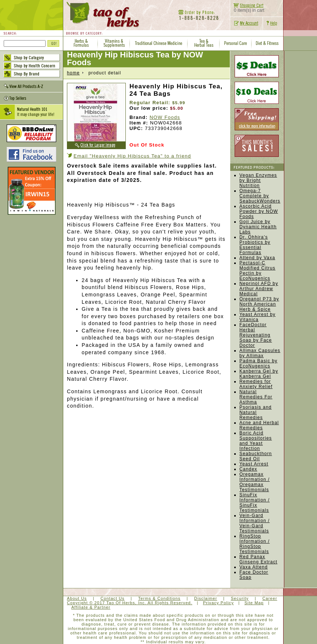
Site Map (254, 603)
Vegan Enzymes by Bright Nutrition (258, 180)
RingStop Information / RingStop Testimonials (254, 544)
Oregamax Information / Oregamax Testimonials (254, 482)
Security (240, 598)
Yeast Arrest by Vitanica (257, 317)
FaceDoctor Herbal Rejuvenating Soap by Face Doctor (256, 335)
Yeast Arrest (254, 464)
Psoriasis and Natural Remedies (256, 412)
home (73, 73)
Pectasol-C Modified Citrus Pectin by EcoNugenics (257, 271)
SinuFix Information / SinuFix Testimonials (254, 503)
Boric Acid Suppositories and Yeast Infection (256, 441)
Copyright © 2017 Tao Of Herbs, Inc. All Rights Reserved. (130, 603)
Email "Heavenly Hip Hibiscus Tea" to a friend (132, 156)
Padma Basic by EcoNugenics (259, 363)
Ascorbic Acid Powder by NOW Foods (259, 211)
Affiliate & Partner (91, 607)
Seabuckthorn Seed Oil (256, 456)
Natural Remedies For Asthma (256, 397)
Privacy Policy (218, 603)
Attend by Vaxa (257, 258)
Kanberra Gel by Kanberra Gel (259, 374)
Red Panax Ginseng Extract (258, 559)
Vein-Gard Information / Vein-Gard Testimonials (254, 523)
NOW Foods (165, 117)
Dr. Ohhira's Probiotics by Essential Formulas (255, 245)
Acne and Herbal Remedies (259, 425)
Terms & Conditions (159, 598)
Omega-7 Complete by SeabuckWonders (260, 196)
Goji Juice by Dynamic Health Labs (258, 227)
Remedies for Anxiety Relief (256, 384)
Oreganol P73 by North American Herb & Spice (259, 304)
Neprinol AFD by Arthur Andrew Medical (259, 289)
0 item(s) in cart (247, 8)
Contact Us (112, 598)
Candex (248, 469)
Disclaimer (206, 598)
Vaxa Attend (254, 567)
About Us (77, 598)
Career (270, 598)
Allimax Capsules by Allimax (260, 353)
